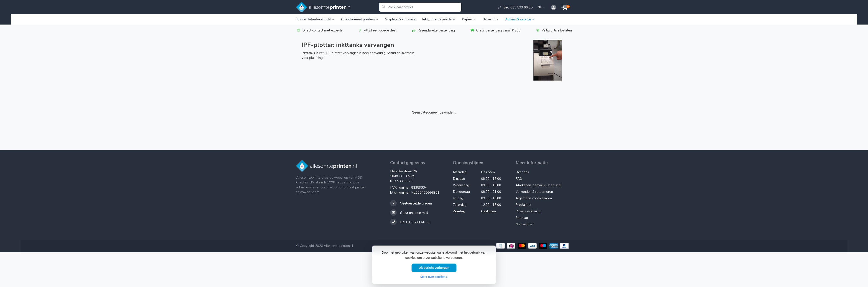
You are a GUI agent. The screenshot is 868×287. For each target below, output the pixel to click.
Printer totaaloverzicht (315, 19)
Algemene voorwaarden (534, 198)
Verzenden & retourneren (534, 192)
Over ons (522, 172)
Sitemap (522, 218)
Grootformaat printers (360, 19)
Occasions (490, 19)
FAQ (519, 179)
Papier (469, 19)
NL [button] (541, 7)
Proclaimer (524, 205)
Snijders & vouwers (400, 19)
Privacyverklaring (528, 211)
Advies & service (520, 19)
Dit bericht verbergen (434, 268)
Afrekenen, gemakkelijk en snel (538, 185)
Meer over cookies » (434, 277)
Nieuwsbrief (524, 224)
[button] (551, 8)
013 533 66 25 (401, 181)
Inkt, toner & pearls (439, 19)
